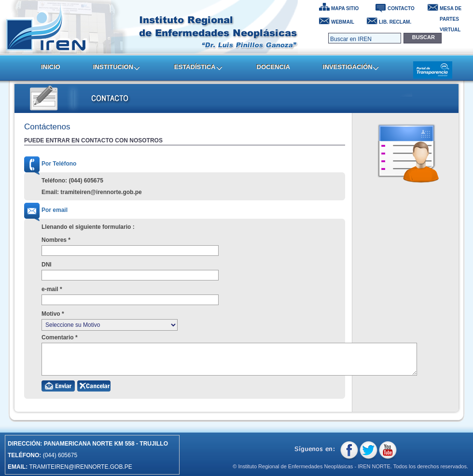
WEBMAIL (343, 22)
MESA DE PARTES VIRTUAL (451, 10)
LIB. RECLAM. (395, 22)
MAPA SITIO (345, 8)
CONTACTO (401, 8)
